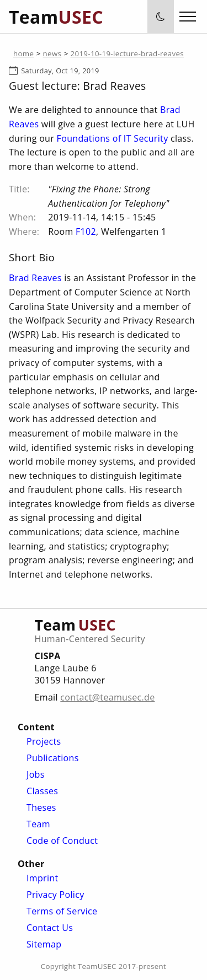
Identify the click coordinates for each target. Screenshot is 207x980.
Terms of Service (62, 911)
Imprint (42, 878)
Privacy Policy (55, 895)
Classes (42, 791)
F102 (86, 231)
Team (38, 824)
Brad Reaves (35, 278)
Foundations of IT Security (113, 138)
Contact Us (50, 928)
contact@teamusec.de (107, 697)
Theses (41, 807)
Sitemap (44, 944)
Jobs (36, 774)
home (23, 53)
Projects (44, 741)
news (52, 53)
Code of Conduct (62, 841)
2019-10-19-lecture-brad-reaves (127, 53)
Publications (53, 758)
